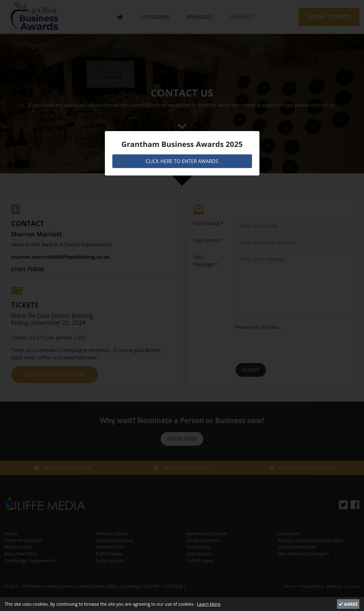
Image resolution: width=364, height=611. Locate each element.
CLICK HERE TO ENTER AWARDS (182, 161)
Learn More (209, 604)
